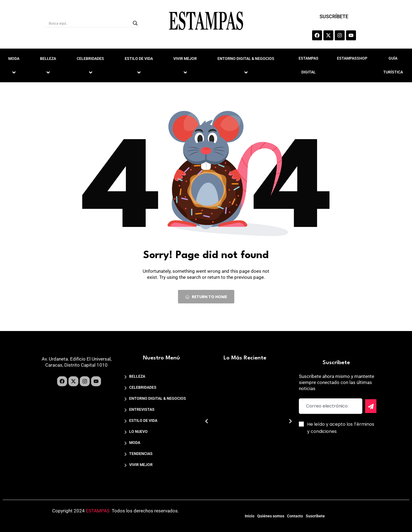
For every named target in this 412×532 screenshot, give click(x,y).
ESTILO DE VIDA (140, 65)
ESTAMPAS (98, 511)
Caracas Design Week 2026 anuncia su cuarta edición (247, 445)
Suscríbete (328, 515)
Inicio (237, 515)
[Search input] (89, 23)
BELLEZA (49, 65)
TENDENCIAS (141, 454)
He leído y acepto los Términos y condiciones (341, 428)
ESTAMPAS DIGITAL (309, 65)
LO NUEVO (138, 432)
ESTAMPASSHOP (352, 58)
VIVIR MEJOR (186, 65)
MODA (135, 443)
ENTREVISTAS (142, 409)
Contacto (299, 515)
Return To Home (206, 297)
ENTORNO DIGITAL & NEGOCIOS (247, 65)
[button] (207, 421)
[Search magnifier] (135, 23)
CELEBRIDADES (91, 65)
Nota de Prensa (238, 458)
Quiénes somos (267, 515)
